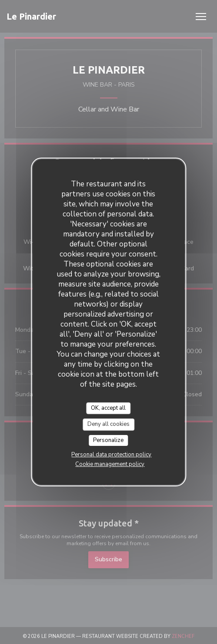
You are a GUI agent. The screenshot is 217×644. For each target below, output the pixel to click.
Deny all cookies (108, 424)
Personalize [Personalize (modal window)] (108, 440)
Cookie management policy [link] (110, 464)
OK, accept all (108, 408)
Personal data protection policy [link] (111, 455)
